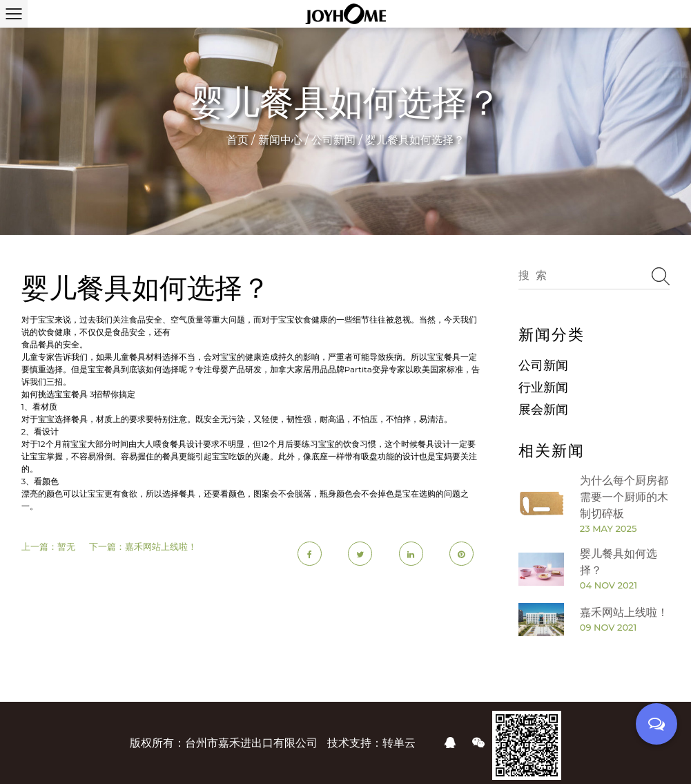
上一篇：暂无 (48, 546)
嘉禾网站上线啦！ (624, 612)
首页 (237, 140)
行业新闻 (543, 388)
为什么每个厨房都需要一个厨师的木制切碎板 (624, 497)
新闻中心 (280, 140)
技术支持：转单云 (371, 743)
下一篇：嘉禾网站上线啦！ (143, 546)
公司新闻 (333, 140)
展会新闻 (543, 410)
